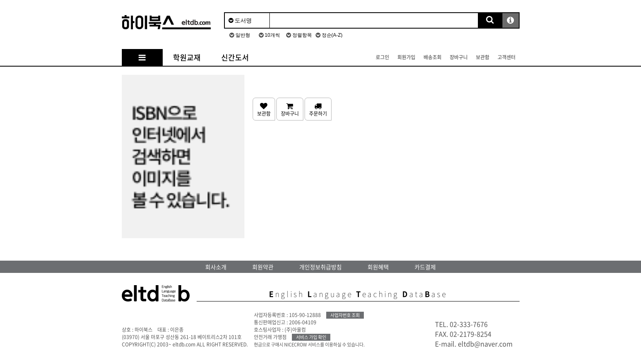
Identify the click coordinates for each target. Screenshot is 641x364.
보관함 (483, 57)
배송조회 (433, 57)
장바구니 (459, 57)
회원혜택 (378, 267)
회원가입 (406, 57)
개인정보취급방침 (320, 267)
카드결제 (425, 267)
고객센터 (507, 57)
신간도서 (235, 57)
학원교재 (187, 57)
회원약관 (263, 267)
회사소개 (216, 267)
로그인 (382, 57)
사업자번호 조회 (345, 315)
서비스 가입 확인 (311, 337)
